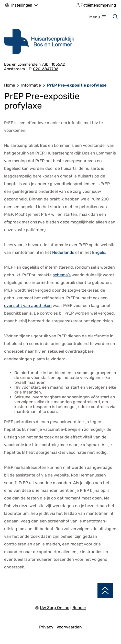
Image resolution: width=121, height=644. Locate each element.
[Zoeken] (115, 17)
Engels (99, 252)
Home (10, 85)
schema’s (62, 275)
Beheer (79, 608)
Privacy (46, 627)
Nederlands (63, 252)
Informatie (31, 85)
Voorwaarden (69, 627)
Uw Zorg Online (55, 608)
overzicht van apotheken (28, 306)
